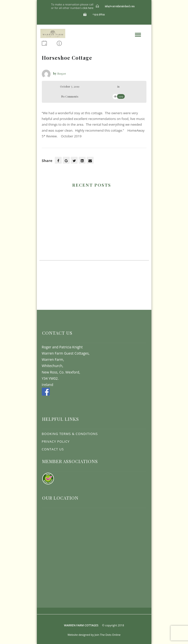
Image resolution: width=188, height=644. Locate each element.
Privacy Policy (56, 441)
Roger (62, 73)
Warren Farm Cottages (81, 625)
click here (88, 8)
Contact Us (53, 449)
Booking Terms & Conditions (70, 434)
